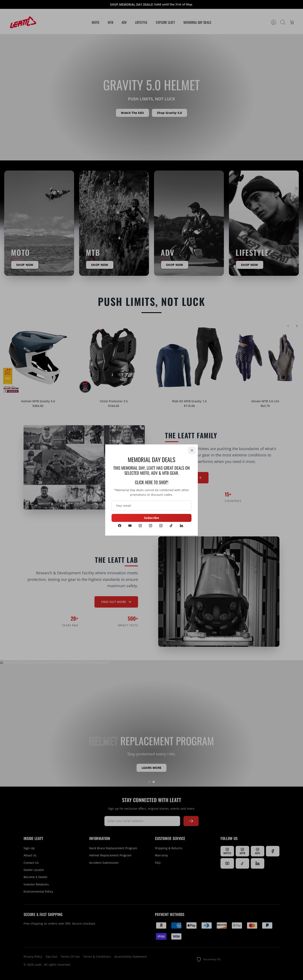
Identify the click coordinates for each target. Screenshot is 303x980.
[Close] (192, 450)
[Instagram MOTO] (140, 526)
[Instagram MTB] (151, 526)
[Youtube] (130, 526)
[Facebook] (120, 526)
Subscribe (151, 518)
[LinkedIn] (181, 526)
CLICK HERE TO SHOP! (152, 482)
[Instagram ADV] (161, 526)
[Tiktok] (171, 526)
